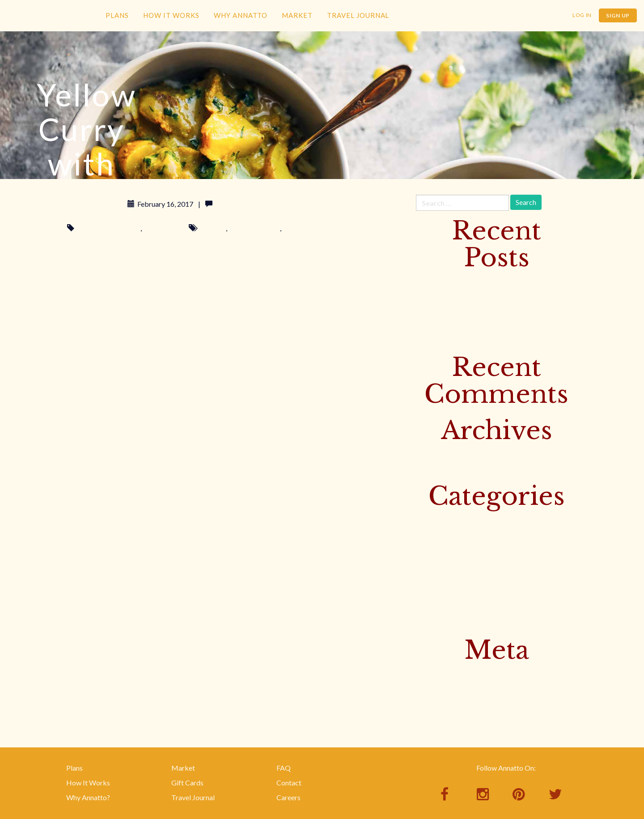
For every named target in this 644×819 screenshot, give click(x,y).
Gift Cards (187, 783)
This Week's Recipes (109, 228)
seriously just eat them (317, 228)
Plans (117, 15)
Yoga (424, 607)
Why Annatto (241, 15)
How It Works (171, 15)
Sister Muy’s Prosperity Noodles (466, 295)
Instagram (432, 548)
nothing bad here (254, 228)
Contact (289, 783)
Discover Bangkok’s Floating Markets (474, 280)
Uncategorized (439, 592)
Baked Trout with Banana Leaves (466, 325)
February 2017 (439, 453)
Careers (288, 797)
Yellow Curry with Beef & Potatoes (469, 310)
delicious (212, 228)
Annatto (49, 30)
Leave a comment (242, 204)
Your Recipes (163, 228)
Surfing (427, 563)
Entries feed (434, 688)
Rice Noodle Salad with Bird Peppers (472, 339)
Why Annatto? (88, 797)
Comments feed (440, 702)
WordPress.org (439, 717)
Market (297, 15)
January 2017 (436, 468)
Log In (582, 15)
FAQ (284, 768)
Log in (425, 673)
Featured (430, 534)
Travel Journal (358, 15)
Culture (427, 519)
